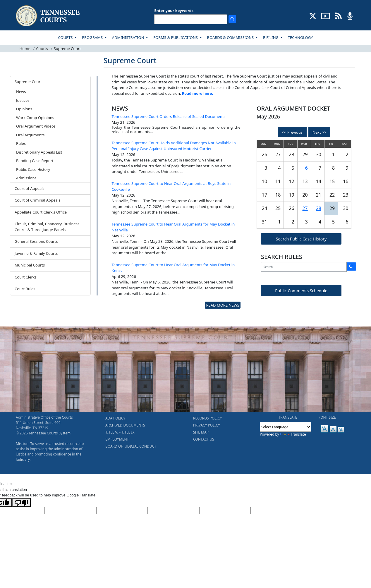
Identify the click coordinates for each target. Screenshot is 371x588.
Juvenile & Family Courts (36, 253)
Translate (293, 434)
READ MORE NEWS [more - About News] (223, 305)
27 (305, 208)
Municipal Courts (30, 265)
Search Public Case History (301, 239)
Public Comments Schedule (301, 291)
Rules (21, 143)
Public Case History (33, 169)
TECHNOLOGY (300, 37)
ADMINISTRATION (129, 37)
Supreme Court (28, 82)
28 (319, 208)
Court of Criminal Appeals (37, 200)
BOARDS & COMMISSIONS (231, 37)
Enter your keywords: (174, 11)
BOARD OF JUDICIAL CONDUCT (131, 446)
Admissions (26, 178)
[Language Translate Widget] (286, 427)
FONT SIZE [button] (327, 417)
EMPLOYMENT (117, 439)
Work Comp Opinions (35, 118)
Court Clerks (26, 277)
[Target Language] (71, 511)
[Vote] (225, 511)
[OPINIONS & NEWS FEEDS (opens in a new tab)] (338, 16)
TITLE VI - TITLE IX (120, 432)
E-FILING (271, 37)
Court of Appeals (30, 188)
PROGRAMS (93, 37)
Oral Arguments (30, 135)
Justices (23, 100)
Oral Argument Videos (36, 126)
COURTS (66, 37)
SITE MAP (201, 432)
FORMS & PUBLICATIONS (176, 37)
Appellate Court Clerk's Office (41, 212)
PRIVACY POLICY (207, 425)
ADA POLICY (115, 418)
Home (25, 49)
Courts (42, 49)
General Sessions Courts (36, 241)
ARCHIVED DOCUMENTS (125, 425)
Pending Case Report (35, 161)
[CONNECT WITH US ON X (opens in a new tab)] (313, 16)
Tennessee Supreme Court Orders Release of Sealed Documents (169, 116)
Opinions (24, 109)
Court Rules (25, 289)
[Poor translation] (21, 503)
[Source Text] (122, 511)
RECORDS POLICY (207, 418)
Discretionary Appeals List (39, 152)
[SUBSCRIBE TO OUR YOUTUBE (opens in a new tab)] (326, 16)
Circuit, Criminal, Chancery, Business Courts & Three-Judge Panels (47, 227)
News (21, 92)
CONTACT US (204, 439)
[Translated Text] (174, 511)
